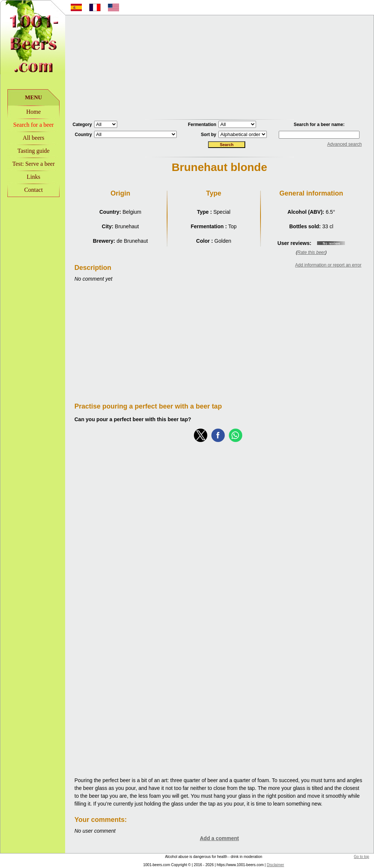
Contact (33, 190)
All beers (33, 138)
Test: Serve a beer (33, 164)
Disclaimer (276, 865)
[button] (201, 435)
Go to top (362, 857)
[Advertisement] (220, 67)
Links (33, 177)
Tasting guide (33, 151)
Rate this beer (311, 252)
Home (33, 112)
